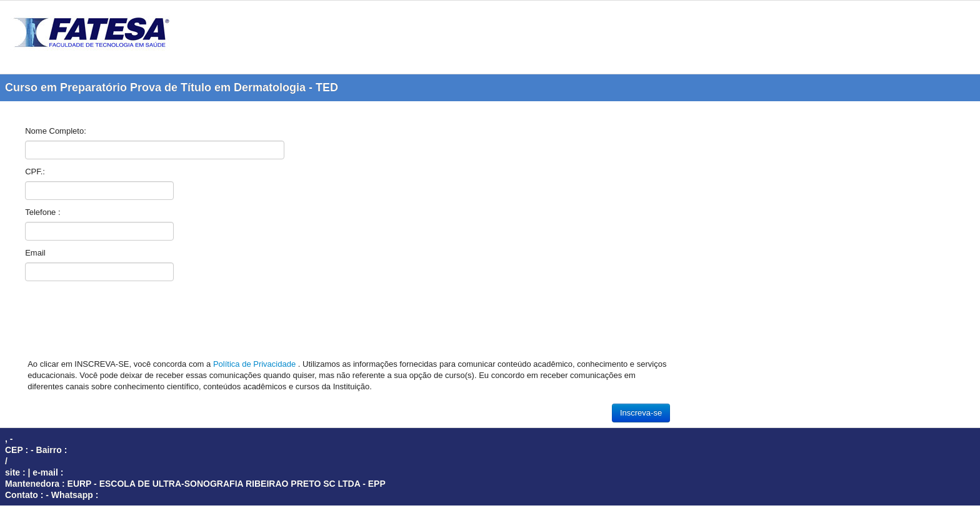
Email (35, 253)
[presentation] (120, 323)
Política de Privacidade (256, 364)
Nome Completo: (56, 131)
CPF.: (35, 172)
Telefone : (42, 212)
